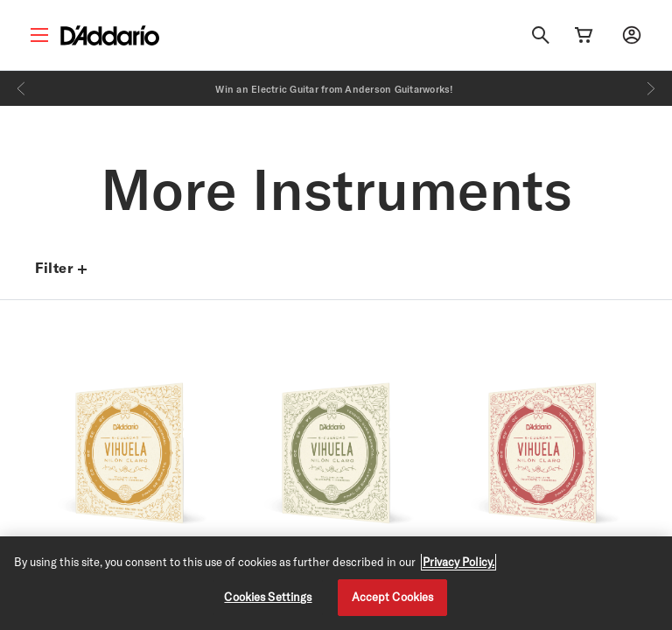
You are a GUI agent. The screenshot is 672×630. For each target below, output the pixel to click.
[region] (336, 583)
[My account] (632, 35)
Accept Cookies (393, 597)
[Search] (541, 35)
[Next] (651, 88)
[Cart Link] (584, 35)
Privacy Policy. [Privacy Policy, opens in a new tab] (458, 562)
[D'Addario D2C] (110, 35)
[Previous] (21, 88)
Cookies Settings (268, 597)
